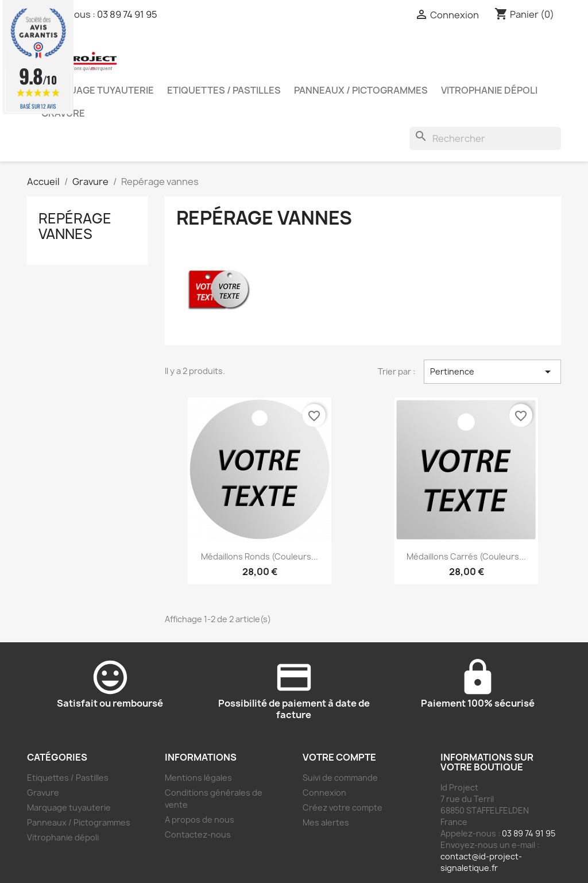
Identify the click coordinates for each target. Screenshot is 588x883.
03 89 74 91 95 (127, 14)
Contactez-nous (198, 834)
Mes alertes (326, 822)
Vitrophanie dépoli (489, 90)
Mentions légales (198, 778)
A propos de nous (200, 820)
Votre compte (339, 757)
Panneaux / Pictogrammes (361, 90)
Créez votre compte (343, 807)
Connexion (324, 793)
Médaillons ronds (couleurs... (260, 556)
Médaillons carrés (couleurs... (466, 556)
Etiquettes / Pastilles (224, 90)
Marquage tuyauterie (98, 90)
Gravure (43, 793)
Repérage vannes (75, 226)
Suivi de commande (340, 778)
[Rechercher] (485, 138)
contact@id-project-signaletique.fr (481, 862)
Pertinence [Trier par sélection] (492, 372)
